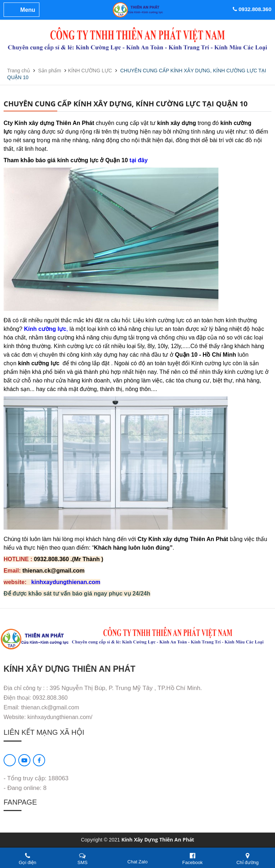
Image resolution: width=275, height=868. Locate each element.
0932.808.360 (252, 9)
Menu (28, 10)
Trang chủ (19, 71)
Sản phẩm (50, 71)
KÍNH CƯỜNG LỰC (90, 71)
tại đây (139, 160)
